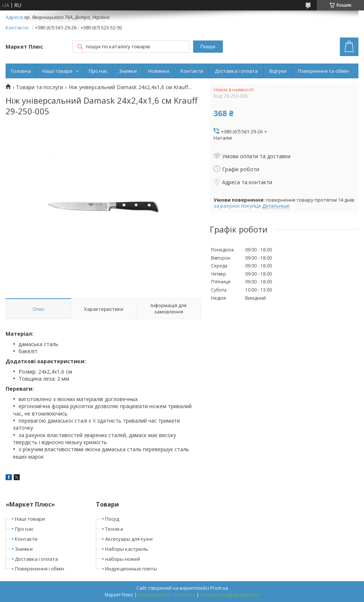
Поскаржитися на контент (167, 595)
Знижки (128, 71)
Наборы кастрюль (127, 549)
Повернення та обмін (323, 71)
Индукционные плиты (131, 569)
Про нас (98, 71)
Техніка (114, 529)
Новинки (159, 71)
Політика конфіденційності (230, 595)
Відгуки (278, 71)
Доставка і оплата (236, 71)
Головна (21, 71)
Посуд (112, 519)
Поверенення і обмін (40, 569)
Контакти (192, 71)
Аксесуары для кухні (129, 539)
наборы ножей (123, 559)
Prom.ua (219, 588)
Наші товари (57, 71)
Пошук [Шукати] (208, 47)
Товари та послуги (40, 87)
